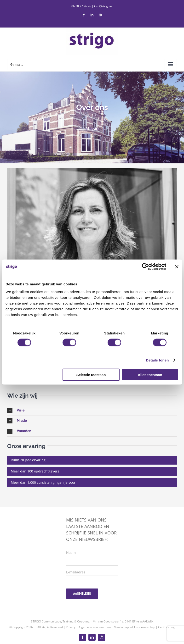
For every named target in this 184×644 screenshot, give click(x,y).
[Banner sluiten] (177, 267)
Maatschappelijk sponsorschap (134, 627)
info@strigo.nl (103, 6)
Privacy (71, 627)
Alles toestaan (150, 375)
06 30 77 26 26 (81, 6)
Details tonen (157, 360)
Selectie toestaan (91, 375)
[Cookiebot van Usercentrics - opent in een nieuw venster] (145, 267)
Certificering (166, 627)
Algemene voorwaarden (95, 627)
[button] (92, 411)
